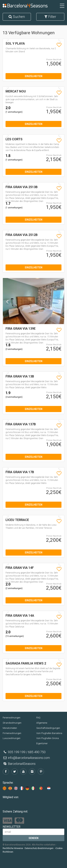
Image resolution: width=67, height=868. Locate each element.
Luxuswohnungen (12, 738)
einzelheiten (34, 76)
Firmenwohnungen (12, 733)
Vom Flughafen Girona (48, 738)
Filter (50, 17)
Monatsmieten (10, 728)
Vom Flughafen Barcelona (49, 733)
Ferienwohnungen (12, 718)
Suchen (17, 17)
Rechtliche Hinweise (13, 848)
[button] (7, 312)
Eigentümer (42, 743)
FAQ (38, 718)
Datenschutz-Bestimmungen (39, 848)
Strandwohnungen (12, 723)
